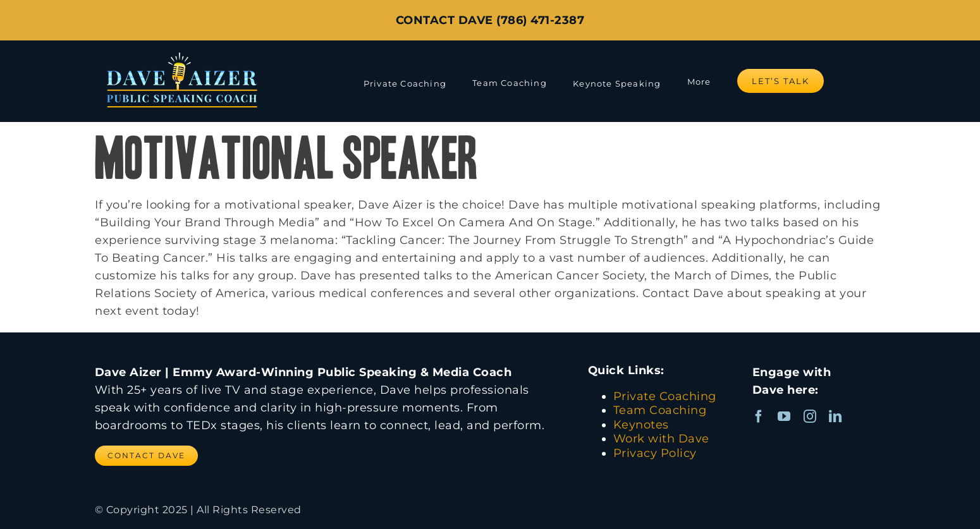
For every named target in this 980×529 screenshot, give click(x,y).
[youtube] (784, 417)
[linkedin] (836, 417)
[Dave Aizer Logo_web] (182, 52)
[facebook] (759, 417)
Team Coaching (660, 410)
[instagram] (810, 417)
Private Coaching (665, 396)
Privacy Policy (655, 453)
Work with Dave (661, 439)
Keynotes (641, 425)
